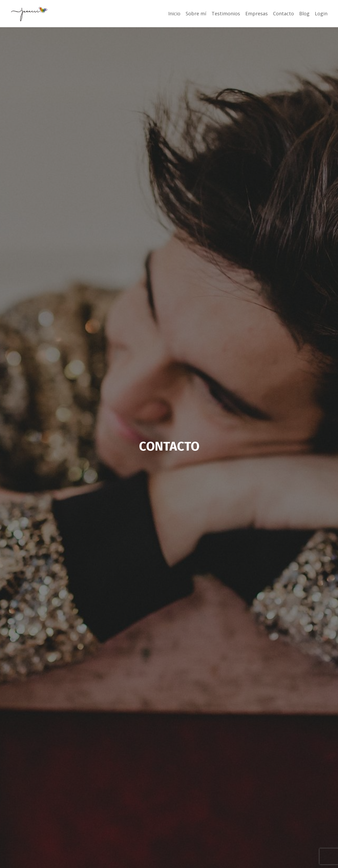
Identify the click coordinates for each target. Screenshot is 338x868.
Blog (304, 13)
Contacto (283, 13)
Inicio (174, 13)
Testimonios (226, 13)
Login (321, 13)
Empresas (257, 13)
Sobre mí (196, 13)
